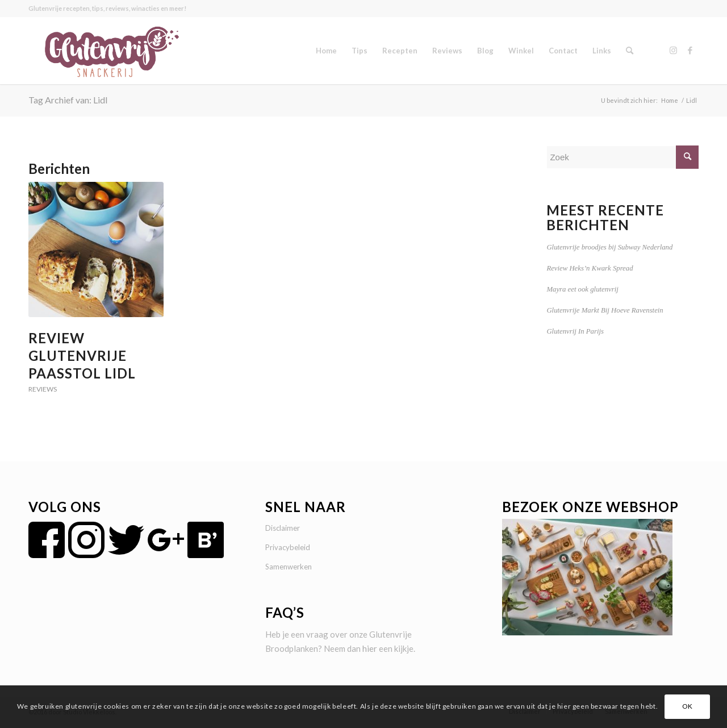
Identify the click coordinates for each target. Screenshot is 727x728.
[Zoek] (630, 51)
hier (370, 648)
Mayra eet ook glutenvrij (582, 289)
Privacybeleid (288, 547)
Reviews (43, 389)
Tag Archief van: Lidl (68, 100)
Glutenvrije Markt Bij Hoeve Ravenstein (605, 310)
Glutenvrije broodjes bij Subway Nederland (609, 247)
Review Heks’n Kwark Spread (590, 268)
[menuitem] (326, 51)
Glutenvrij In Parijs (575, 331)
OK (688, 706)
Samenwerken (289, 567)
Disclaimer (283, 528)
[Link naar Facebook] (690, 50)
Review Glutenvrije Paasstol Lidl (82, 355)
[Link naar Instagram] (673, 50)
